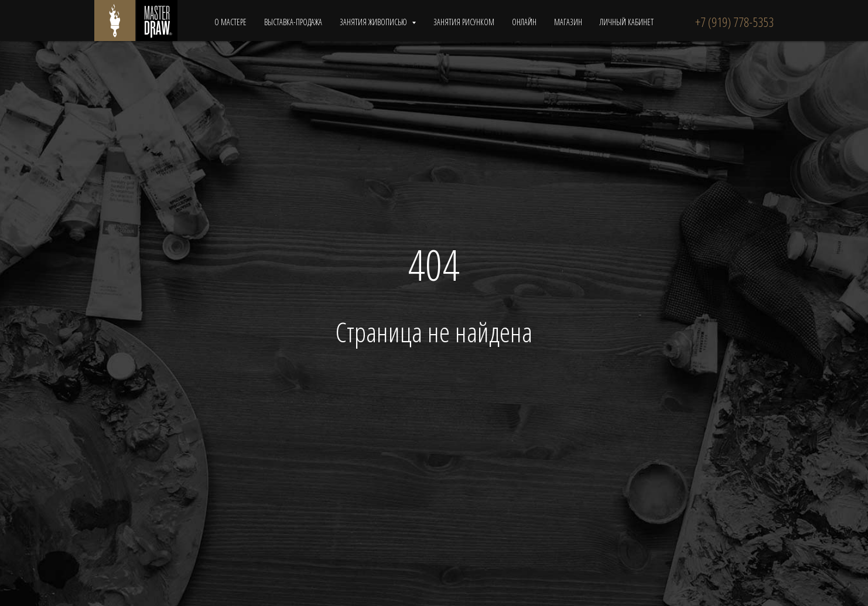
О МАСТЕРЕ (230, 22)
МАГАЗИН (568, 22)
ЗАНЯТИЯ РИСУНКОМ (464, 22)
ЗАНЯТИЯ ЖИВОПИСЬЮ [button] (374, 22)
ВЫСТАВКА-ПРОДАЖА (293, 22)
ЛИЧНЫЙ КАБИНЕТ (627, 22)
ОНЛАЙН (524, 22)
